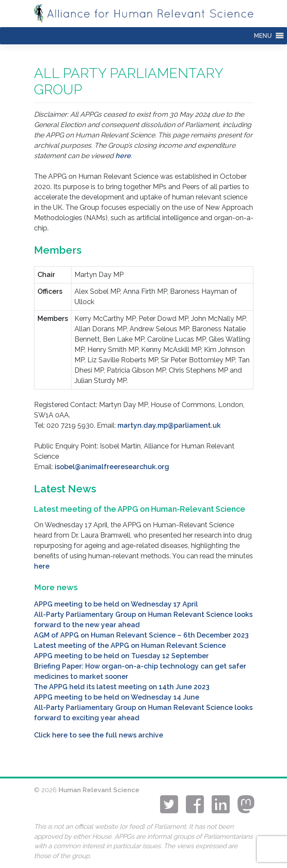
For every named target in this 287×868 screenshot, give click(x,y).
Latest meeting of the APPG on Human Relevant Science (130, 646)
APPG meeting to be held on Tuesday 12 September (121, 656)
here (123, 156)
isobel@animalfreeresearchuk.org (112, 467)
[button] (263, 36)
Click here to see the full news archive (99, 735)
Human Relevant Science (99, 790)
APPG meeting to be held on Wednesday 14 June (117, 697)
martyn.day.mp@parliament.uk (169, 425)
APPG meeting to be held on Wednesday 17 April (116, 604)
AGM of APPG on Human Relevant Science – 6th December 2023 (141, 635)
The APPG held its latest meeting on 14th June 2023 (122, 687)
